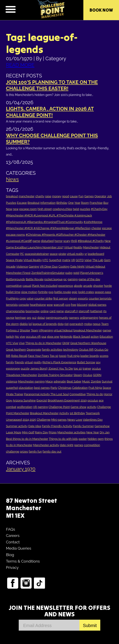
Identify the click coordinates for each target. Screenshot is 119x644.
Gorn (107, 260)
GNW (66, 343)
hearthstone (38, 305)
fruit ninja (73, 356)
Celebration (80, 388)
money (56, 196)
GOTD (80, 260)
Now (9, 209)
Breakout (33, 203)
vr (86, 254)
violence (12, 381)
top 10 (78, 369)
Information (48, 203)
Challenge (44, 420)
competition (92, 445)
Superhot (55, 260)
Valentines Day (93, 420)
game (36, 241)
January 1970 (21, 469)
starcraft (84, 311)
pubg (69, 273)
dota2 (41, 318)
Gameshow (102, 426)
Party (54, 388)
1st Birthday (77, 413)
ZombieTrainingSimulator (48, 273)
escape (107, 228)
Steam (78, 375)
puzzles (85, 209)
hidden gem (96, 439)
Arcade (11, 267)
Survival (107, 381)
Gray (9, 400)
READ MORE (20, 65)
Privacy (12, 567)
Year (77, 203)
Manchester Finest (18, 273)
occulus (93, 400)
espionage (13, 369)
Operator (100, 196)
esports (83, 298)
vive (23, 337)
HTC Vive (12, 343)
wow (50, 305)
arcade (88, 286)
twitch (10, 337)
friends (19, 362)
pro (29, 318)
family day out (52, 452)
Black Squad (81, 337)
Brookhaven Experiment (64, 400)
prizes (24, 452)
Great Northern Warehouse (88, 343)
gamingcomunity (57, 318)
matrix (66, 260)
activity (92, 407)
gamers (74, 318)
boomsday (33, 311)
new (16, 209)
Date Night (77, 267)
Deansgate (34, 350)
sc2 (34, 318)
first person (61, 298)
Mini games (59, 420)
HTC (45, 260)
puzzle (25, 369)
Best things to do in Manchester (27, 439)
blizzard (82, 305)
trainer (87, 369)
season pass (103, 292)
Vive (22, 343)
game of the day (89, 279)
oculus (96, 369)
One (71, 203)
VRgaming (46, 330)
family (10, 362)
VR (73, 260)
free (74, 305)
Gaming (34, 267)
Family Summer (83, 426)
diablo (24, 324)
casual (27, 286)
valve (30, 298)
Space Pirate (14, 260)
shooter (98, 286)
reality (38, 362)
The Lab (98, 260)
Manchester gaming (31, 381)
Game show (78, 407)
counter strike (43, 298)
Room (85, 203)
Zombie (96, 381)
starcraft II (71, 311)
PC (22, 254)
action (95, 337)
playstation (26, 388)
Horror (108, 394)
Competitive (78, 394)
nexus (97, 324)
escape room (28, 209)
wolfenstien (25, 407)
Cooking (64, 267)
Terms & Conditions (23, 561)
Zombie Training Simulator (55, 375)
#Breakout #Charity (91, 241)
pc (65, 279)
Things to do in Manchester (43, 343)
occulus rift (33, 337)
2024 (26, 420)
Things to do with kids (63, 439)
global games (97, 305)
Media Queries (19, 548)
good (66, 196)
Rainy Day (42, 432)
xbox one (53, 337)
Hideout (105, 247)
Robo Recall (19, 356)
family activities (52, 350)
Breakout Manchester (44, 413)
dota (61, 324)
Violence (22, 267)
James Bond (39, 369)
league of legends (45, 324)
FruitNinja (12, 298)
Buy (106, 203)
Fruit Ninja (95, 388)
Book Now (101, 10)
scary (67, 241)
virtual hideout (63, 330)
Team (34, 330)
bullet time (13, 292)
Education (106, 337)
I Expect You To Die (60, 369)
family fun (35, 452)
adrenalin (60, 381)
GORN (97, 375)
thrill (74, 241)
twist (76, 209)
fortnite (43, 292)
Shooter (25, 330)
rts (105, 311)
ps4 (44, 337)
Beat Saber (74, 381)
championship (15, 311)
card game (57, 311)
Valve (88, 260)
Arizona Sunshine (24, 400)
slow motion (29, 292)
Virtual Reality (33, 260)
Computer (13, 254)
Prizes (53, 432)
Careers (13, 536)
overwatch (76, 324)
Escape (22, 203)
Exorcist (42, 400)
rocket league (54, 279)
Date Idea (35, 426)
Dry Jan (105, 432)
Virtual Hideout (95, 267)
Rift (8, 356)
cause (74, 196)
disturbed (47, 241)
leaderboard (96, 254)
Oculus (88, 375)
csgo (23, 298)
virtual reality (75, 254)
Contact (13, 542)
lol (30, 324)
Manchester (91, 247)
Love (79, 420)
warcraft (59, 305)
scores (104, 356)
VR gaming (40, 407)
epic (75, 292)
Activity (64, 413)
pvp (51, 292)
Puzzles (11, 203)
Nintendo (66, 337)
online (44, 311)
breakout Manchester (88, 330)
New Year (93, 432)
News (12, 179)
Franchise (96, 203)
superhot (12, 388)
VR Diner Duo (49, 267)
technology (71, 350)
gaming (73, 279)
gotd (76, 273)
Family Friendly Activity (57, 426)
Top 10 (54, 356)
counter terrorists (100, 298)
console (24, 305)
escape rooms (15, 235)
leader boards (89, 356)
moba (88, 324)
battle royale (63, 292)
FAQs (11, 529)
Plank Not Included (45, 286)
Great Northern (16, 350)
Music (86, 381)
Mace (49, 381)
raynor (10, 318)
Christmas (65, 388)
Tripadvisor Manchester (22, 375)
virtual (29, 362)
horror (59, 241)
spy (98, 362)
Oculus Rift (86, 350)
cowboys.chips (62, 209)
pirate (62, 254)
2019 (84, 400)
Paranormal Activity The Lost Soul (46, 394)
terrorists (12, 305)
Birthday (62, 203)
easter (83, 439)
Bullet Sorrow (86, 362)
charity (40, 196)
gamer (107, 330)
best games (42, 388)
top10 (63, 356)
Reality (78, 247)
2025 (33, 420)
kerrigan (21, 318)
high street (45, 209)
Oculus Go (101, 350)
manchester (26, 196)
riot (67, 324)
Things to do (95, 394)
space (54, 254)
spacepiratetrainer (37, 254)
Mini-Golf (28, 432)
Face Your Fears (38, 356)
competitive (14, 286)
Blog (10, 555)
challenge (13, 452)
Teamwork (93, 413)
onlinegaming (89, 318)
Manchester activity (46, 445)
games (79, 445)
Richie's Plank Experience (59, 362)
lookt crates (86, 292)
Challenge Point (59, 407)
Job (109, 196)
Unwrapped (14, 420)
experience (66, 286)
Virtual (69, 247)
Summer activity (17, 426)
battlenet (96, 311)
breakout (12, 196)
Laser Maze (14, 432)
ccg (68, 305)
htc (17, 337)
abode (78, 286)
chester (96, 228)
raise (48, 196)
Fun (81, 196)
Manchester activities (71, 432)
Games (89, 196)
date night (67, 445)
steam (73, 298)
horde (108, 286)
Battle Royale (35, 279)
